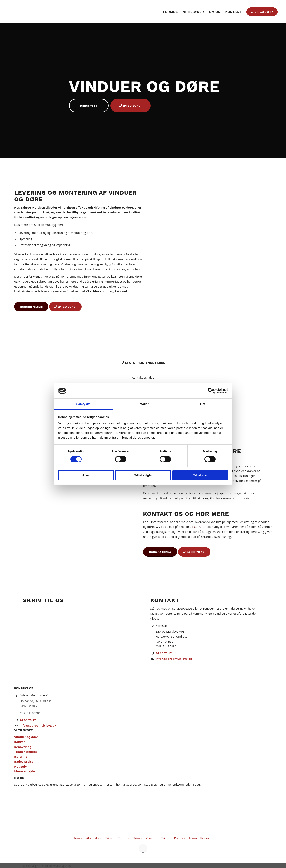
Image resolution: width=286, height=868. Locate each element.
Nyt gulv (21, 766)
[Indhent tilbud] (31, 307)
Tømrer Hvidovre (201, 838)
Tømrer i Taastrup (118, 838)
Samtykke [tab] (84, 404)
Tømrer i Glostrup (146, 838)
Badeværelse (24, 761)
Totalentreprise (26, 752)
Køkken (20, 742)
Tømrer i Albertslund (88, 838)
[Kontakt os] (89, 106)
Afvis (86, 475)
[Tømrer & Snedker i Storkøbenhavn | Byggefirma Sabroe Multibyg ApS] (25, 12)
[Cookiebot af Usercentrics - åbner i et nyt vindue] (211, 391)
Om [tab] (202, 404)
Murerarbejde (25, 771)
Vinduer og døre (26, 737)
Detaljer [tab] (143, 404)
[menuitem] (170, 12)
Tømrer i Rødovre (174, 838)
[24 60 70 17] (130, 106)
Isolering (21, 756)
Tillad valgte (143, 475)
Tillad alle (200, 475)
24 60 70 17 (198, 527)
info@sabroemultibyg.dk (174, 659)
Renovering (23, 747)
